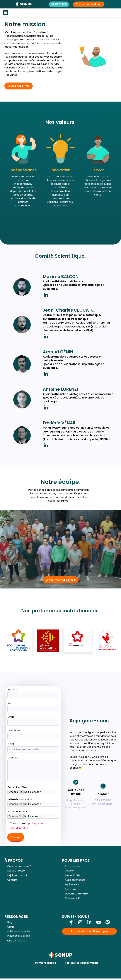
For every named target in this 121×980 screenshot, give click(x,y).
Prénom (33, 692)
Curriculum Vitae (17, 787)
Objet (33, 747)
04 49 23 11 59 (103, 800)
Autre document (17, 811)
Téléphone (33, 733)
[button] (5, 12)
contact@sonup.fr (103, 804)
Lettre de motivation (20, 799)
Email (33, 720)
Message (33, 769)
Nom (33, 706)
